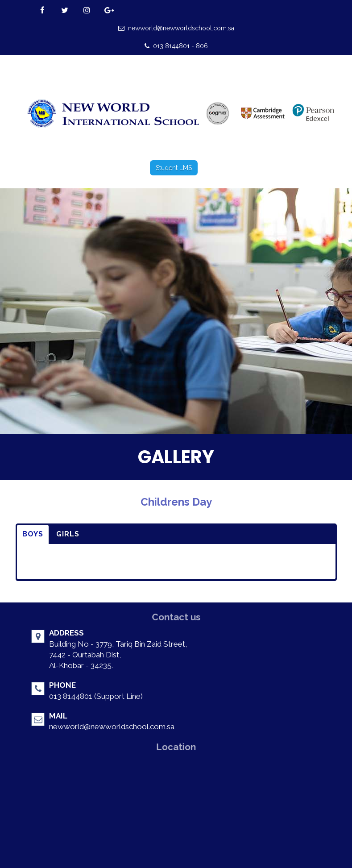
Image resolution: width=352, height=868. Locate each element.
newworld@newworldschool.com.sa (176, 28)
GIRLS (68, 534)
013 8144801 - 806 (176, 46)
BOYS (33, 534)
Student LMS (174, 168)
